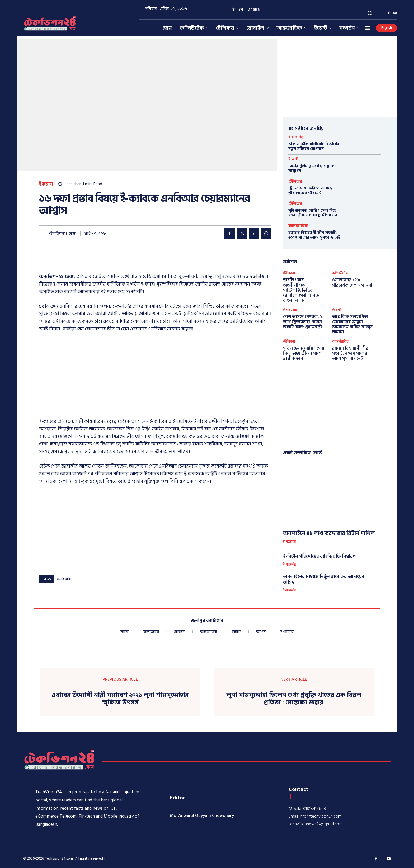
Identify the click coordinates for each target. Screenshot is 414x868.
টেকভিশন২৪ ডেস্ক (62, 234)
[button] (370, 13)
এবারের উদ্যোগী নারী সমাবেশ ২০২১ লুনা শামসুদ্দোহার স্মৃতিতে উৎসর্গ (120, 699)
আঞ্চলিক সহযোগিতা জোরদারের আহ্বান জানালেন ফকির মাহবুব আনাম (352, 324)
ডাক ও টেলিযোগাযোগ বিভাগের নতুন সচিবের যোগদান (314, 146)
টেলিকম (295, 181)
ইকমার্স (46, 184)
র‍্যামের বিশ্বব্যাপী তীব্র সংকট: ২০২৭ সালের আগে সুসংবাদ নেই (314, 235)
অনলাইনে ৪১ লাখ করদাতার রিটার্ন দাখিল (329, 533)
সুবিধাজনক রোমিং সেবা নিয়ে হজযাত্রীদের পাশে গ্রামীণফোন (313, 213)
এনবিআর (64, 579)
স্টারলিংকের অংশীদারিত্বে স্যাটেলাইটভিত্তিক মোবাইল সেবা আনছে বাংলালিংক (301, 290)
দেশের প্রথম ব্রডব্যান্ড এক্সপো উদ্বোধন (312, 169)
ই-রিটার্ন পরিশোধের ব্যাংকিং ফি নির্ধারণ (319, 557)
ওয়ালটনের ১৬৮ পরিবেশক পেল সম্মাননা (352, 283)
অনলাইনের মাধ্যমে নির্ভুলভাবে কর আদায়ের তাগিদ (324, 580)
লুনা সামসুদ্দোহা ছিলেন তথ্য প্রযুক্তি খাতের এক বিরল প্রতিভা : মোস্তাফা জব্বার (294, 699)
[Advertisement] (155, 377)
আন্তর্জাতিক (298, 226)
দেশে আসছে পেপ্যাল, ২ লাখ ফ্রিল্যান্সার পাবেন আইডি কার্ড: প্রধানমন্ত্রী (303, 322)
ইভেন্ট (293, 159)
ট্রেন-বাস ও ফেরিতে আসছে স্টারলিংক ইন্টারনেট (310, 191)
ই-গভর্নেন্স (296, 137)
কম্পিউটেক (340, 273)
